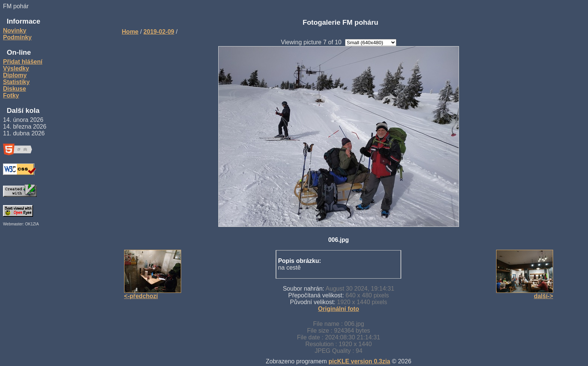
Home (130, 32)
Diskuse (14, 89)
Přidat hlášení (23, 62)
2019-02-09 (159, 32)
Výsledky (16, 68)
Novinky (15, 31)
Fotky (11, 95)
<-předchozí (141, 296)
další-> (544, 296)
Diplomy (15, 75)
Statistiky (16, 82)
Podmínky (17, 37)
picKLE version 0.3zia (359, 361)
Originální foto (338, 309)
